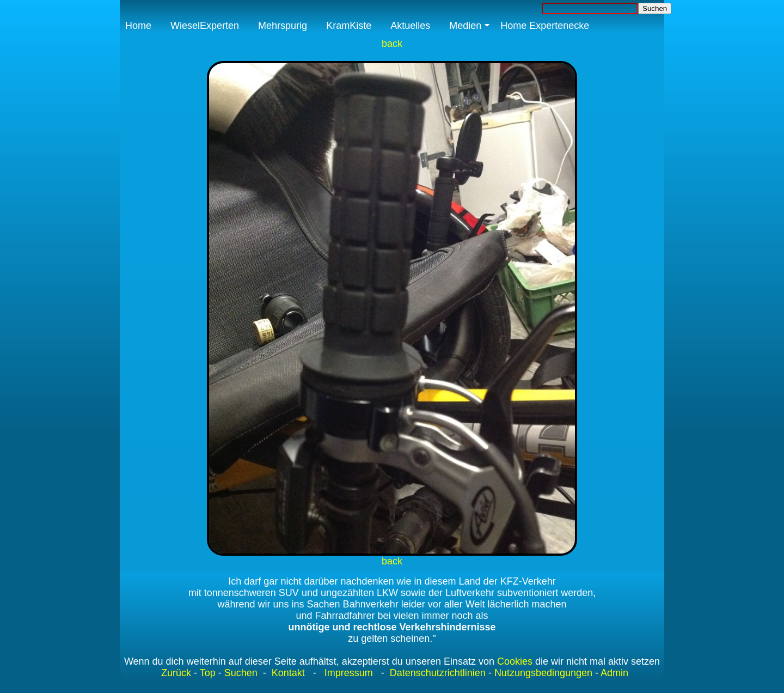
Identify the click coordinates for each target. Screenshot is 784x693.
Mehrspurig (283, 26)
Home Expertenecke (545, 26)
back (392, 44)
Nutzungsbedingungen (543, 673)
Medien (465, 26)
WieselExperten (205, 26)
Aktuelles (410, 26)
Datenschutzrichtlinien (436, 673)
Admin (614, 673)
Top (208, 673)
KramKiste (349, 26)
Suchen (241, 673)
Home (138, 26)
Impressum (349, 673)
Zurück (176, 673)
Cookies (515, 661)
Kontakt (288, 673)
